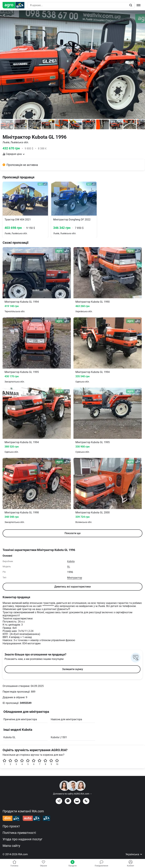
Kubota (71, 561)
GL (69, 566)
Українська (134, 854)
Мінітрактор (75, 578)
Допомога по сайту (72, 794)
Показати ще (73, 533)
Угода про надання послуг (22, 839)
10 (57, 762)
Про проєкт (11, 826)
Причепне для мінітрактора (20, 719)
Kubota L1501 (59, 737)
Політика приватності (19, 833)
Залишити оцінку (73, 669)
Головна (14, 863)
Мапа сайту (11, 846)
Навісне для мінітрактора (66, 719)
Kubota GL (9, 737)
